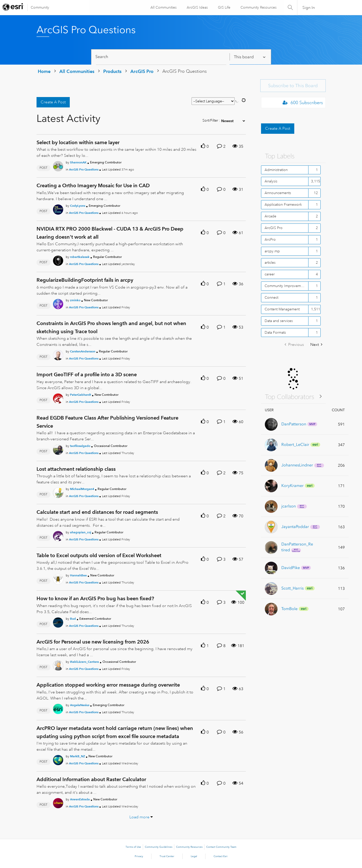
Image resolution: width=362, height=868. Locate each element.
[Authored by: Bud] (73, 619)
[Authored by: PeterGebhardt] (81, 395)
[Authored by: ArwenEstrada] (80, 799)
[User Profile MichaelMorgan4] (58, 492)
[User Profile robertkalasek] (58, 260)
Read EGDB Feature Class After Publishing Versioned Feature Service (107, 422)
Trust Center (167, 856)
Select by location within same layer (78, 142)
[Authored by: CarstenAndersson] (83, 351)
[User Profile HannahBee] (58, 578)
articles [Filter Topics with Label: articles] (270, 262)
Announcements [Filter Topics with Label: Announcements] (278, 193)
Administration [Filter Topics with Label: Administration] (276, 170)
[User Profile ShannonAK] (58, 165)
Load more (139, 817)
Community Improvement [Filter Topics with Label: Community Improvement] (285, 286)
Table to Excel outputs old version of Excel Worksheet (99, 555)
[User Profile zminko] (58, 303)
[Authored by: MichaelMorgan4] (82, 489)
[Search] (161, 57)
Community (40, 7)
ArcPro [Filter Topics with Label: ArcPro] (270, 239)
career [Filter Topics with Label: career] (270, 274)
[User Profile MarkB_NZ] (58, 759)
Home (44, 71)
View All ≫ (293, 396)
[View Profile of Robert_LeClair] (295, 445)
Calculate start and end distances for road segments (97, 512)
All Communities (163, 7)
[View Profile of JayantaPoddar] (295, 527)
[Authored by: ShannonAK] (78, 162)
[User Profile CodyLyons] (58, 209)
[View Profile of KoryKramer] (292, 486)
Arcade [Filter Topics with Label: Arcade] (270, 216)
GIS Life (224, 7)
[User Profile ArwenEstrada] (58, 802)
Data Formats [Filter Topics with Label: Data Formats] (275, 332)
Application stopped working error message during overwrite (108, 685)
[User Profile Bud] (58, 621)
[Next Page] (316, 345)
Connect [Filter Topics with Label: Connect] (271, 297)
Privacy (139, 856)
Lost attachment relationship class (76, 469)
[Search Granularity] (250, 57)
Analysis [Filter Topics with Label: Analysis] (271, 181)
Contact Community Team (221, 847)
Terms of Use (133, 847)
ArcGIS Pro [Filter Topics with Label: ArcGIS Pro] (274, 228)
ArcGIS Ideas (197, 7)
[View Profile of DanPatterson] (294, 424)
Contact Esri (221, 856)
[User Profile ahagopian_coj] (58, 535)
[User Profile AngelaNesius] (58, 708)
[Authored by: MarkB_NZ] (77, 756)
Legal (194, 856)
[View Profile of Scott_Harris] (292, 588)
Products (112, 71)
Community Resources (258, 7)
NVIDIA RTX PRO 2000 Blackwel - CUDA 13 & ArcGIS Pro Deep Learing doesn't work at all (110, 233)
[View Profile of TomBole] (289, 609)
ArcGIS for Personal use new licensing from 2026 (93, 642)
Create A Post (53, 102)
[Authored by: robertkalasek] (80, 257)
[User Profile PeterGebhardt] (58, 398)
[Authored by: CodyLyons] (78, 206)
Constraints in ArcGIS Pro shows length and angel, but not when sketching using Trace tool (111, 327)
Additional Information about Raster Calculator (91, 779)
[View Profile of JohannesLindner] (297, 465)
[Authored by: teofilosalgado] (80, 446)
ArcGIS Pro (142, 71)
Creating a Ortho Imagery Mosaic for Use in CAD (93, 185)
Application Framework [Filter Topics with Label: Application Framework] (283, 204)
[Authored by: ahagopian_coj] (81, 532)
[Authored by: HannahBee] (78, 575)
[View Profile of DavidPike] (291, 568)
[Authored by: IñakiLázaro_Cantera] (84, 662)
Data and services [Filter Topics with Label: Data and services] (279, 321)
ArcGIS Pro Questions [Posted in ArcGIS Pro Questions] (84, 169)
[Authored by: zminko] (75, 300)
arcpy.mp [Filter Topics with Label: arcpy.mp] (272, 251)
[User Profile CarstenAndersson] (58, 354)
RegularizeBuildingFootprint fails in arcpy (85, 280)
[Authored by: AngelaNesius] (80, 705)
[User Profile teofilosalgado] (58, 449)
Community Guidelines (159, 847)
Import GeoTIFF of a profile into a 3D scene (87, 374)
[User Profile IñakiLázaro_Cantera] (58, 665)
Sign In (309, 8)
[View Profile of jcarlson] (289, 506)
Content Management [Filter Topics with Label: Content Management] (282, 309)
